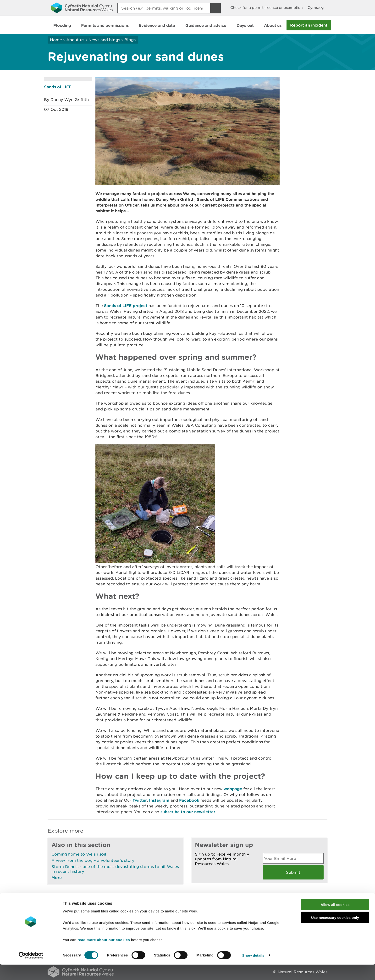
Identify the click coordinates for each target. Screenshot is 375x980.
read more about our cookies (104, 955)
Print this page (313, 899)
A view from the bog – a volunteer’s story (93, 860)
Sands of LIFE (58, 87)
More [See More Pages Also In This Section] (57, 877)
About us (75, 40)
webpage (233, 789)
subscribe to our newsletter (188, 812)
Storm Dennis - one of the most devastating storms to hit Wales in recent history (115, 869)
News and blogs (104, 40)
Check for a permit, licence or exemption (267, 8)
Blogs (130, 40)
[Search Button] (215, 8)
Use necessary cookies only (335, 933)
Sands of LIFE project (126, 305)
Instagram (159, 800)
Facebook (189, 800)
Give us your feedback (150, 899)
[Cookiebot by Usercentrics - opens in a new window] (31, 971)
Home (56, 40)
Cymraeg (316, 8)
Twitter (140, 800)
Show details (253, 971)
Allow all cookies (335, 920)
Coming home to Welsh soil (79, 854)
